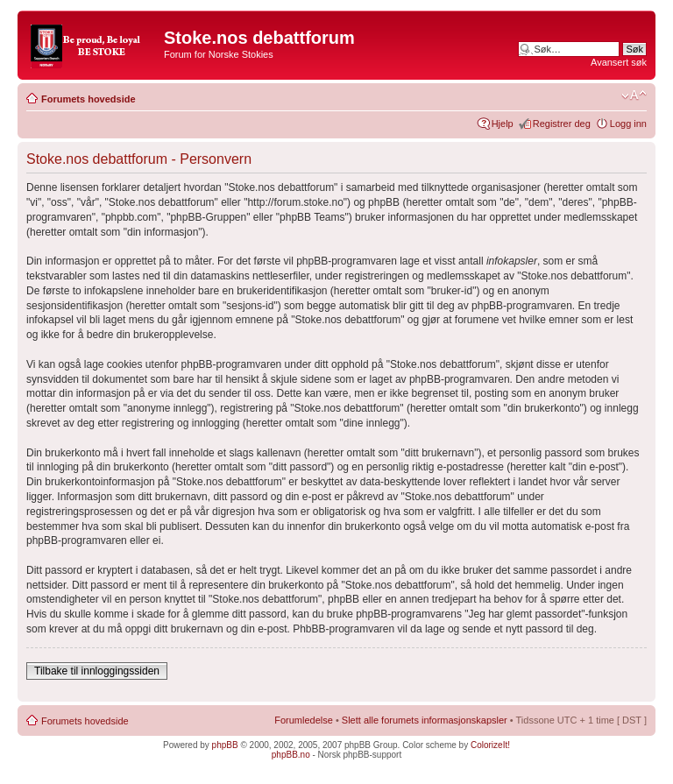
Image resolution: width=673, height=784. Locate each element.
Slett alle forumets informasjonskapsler (425, 720)
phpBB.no (291, 755)
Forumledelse (304, 720)
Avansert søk (619, 62)
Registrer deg (562, 124)
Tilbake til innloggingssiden (97, 671)
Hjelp (503, 124)
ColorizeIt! (490, 745)
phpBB (225, 745)
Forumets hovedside (89, 99)
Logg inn (628, 124)
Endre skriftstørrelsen (634, 95)
